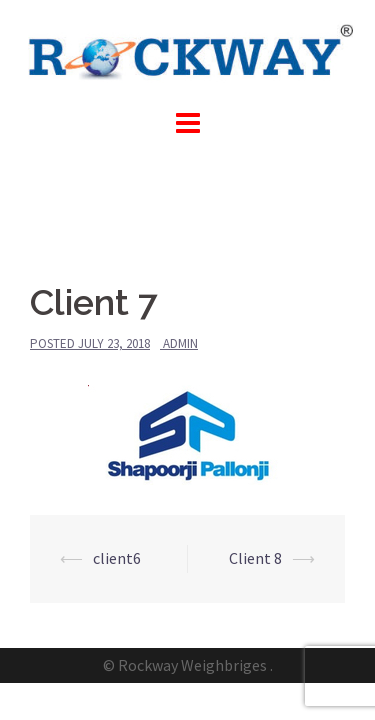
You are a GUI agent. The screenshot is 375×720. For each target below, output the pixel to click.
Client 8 (255, 558)
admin (180, 343)
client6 (117, 558)
